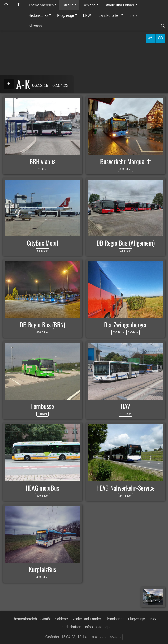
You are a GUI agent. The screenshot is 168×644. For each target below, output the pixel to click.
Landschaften (110, 15)
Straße (68, 5)
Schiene (89, 5)
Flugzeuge (66, 15)
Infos (133, 15)
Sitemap (35, 26)
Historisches (38, 15)
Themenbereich (41, 5)
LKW (87, 15)
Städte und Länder (119, 5)
